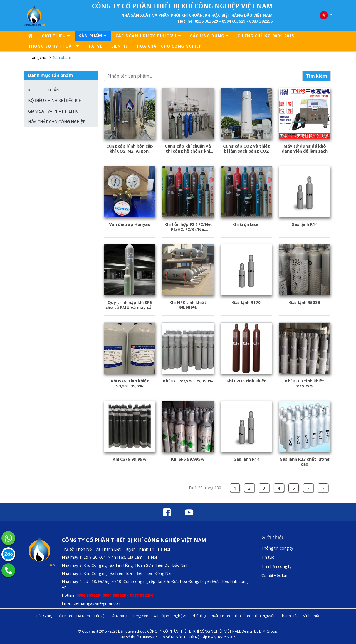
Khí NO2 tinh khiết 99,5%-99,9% (130, 383)
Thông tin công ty (277, 548)
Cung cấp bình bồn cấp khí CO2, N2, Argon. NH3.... (130, 151)
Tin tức (268, 557)
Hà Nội (100, 616)
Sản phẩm (93, 36)
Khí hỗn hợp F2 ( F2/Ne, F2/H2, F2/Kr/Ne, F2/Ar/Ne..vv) (188, 229)
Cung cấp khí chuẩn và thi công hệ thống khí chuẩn (188, 151)
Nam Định (161, 616)
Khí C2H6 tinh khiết (246, 381)
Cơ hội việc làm (275, 576)
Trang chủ (37, 57)
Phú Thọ (199, 616)
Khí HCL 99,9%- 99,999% (188, 381)
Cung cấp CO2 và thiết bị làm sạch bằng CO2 (246, 148)
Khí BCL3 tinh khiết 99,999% (305, 383)
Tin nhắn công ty (276, 566)
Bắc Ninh (65, 616)
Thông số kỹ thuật (54, 46)
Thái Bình (242, 616)
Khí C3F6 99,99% (130, 459)
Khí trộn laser (246, 224)
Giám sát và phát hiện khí (55, 111)
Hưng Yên (140, 616)
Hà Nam (83, 616)
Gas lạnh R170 (246, 302)
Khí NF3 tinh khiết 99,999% (188, 305)
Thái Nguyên (265, 616)
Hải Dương (119, 616)
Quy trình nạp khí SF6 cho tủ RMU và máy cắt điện (130, 307)
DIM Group (268, 631)
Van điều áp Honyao (130, 224)
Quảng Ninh (220, 616)
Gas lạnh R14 (305, 224)
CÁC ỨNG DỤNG (209, 36)
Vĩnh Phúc (311, 616)
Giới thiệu (56, 36)
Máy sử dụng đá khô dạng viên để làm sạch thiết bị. (305, 151)
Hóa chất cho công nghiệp (169, 46)
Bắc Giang (45, 616)
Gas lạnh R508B (305, 302)
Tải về (95, 46)
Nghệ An (181, 616)
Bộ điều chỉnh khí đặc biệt (56, 100)
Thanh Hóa (289, 616)
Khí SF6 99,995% (188, 459)
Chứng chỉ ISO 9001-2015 (266, 36)
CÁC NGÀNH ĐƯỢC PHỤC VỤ (148, 36)
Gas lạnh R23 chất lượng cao (305, 461)
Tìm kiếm (317, 76)
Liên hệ (120, 46)
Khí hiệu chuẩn (44, 90)
